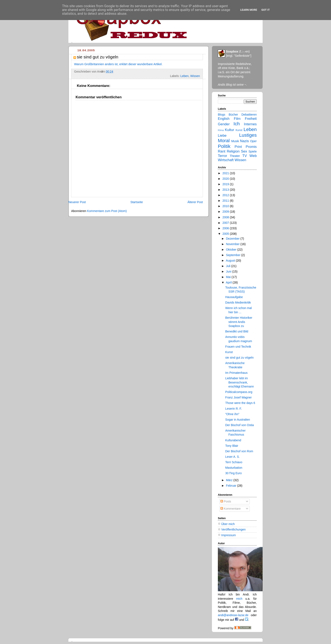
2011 (226, 201)
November (233, 244)
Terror (222, 156)
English (224, 119)
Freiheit (251, 119)
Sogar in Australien (238, 420)
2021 (226, 173)
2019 (226, 184)
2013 (226, 190)
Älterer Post (195, 202)
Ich (237, 124)
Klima (221, 130)
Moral (224, 141)
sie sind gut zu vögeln (239, 358)
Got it (266, 10)
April (229, 282)
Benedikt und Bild (237, 331)
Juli (229, 266)
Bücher (233, 115)
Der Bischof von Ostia (239, 425)
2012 (226, 195)
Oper (253, 141)
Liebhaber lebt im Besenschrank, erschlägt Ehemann (240, 382)
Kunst (239, 130)
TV (245, 156)
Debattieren (249, 115)
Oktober (232, 250)
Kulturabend (233, 440)
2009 (226, 212)
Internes (250, 124)
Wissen (195, 76)
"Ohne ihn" (232, 414)
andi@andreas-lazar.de (233, 615)
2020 (226, 179)
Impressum (229, 535)
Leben (184, 76)
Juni (229, 271)
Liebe (222, 136)
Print (238, 147)
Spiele (253, 151)
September (233, 255)
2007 (226, 223)
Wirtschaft (226, 160)
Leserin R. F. (234, 409)
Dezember (233, 239)
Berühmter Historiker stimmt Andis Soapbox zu (239, 322)
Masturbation (234, 468)
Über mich (228, 524)
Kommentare (231, 509)
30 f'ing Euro (233, 473)
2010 (226, 206)
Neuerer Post (77, 202)
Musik (235, 141)
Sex (244, 151)
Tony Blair (232, 446)
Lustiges (248, 135)
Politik (224, 146)
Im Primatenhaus (236, 373)
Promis (251, 147)
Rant (222, 151)
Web (253, 156)
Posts (226, 501)
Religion (233, 151)
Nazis (244, 141)
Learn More (249, 10)
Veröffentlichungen (233, 529)
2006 (226, 228)
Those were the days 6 (240, 403)
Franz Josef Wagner (238, 397)
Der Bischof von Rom (239, 451)
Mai (229, 277)
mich (239, 599)
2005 (226, 234)
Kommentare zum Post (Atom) (107, 211)
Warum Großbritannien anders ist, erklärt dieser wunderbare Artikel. (118, 64)
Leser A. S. (232, 457)
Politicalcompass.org (239, 392)
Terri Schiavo (234, 462)
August (231, 261)
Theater (235, 156)
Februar (231, 486)
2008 (226, 217)
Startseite (137, 202)
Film (237, 119)
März (230, 480)
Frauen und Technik (238, 347)
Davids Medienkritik (238, 302)
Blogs (222, 115)
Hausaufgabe (234, 297)
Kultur (229, 130)
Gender (224, 124)
